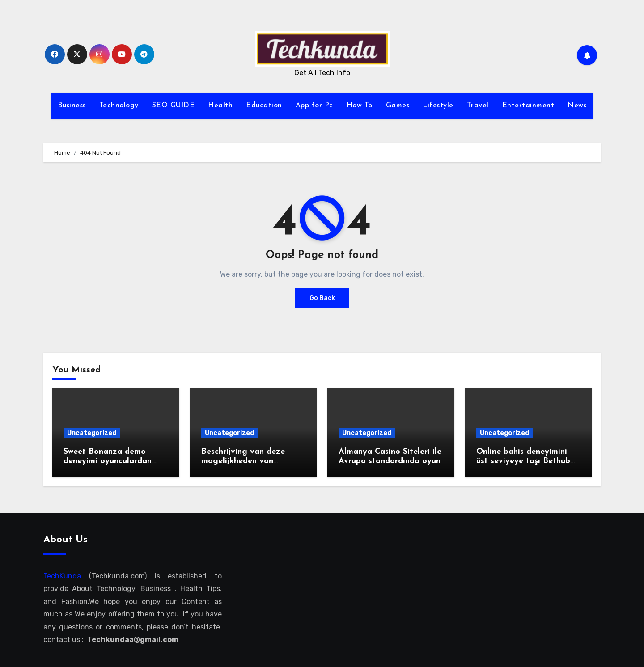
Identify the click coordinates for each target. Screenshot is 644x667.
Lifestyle (438, 106)
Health (220, 106)
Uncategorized (92, 433)
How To (360, 106)
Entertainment (528, 106)
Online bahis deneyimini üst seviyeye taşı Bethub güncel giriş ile (523, 461)
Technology (119, 106)
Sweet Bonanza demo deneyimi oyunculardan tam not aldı (108, 461)
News (577, 106)
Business (72, 106)
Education (264, 106)
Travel (478, 106)
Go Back (322, 298)
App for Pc (314, 106)
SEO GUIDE (174, 106)
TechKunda (62, 576)
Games (398, 106)
